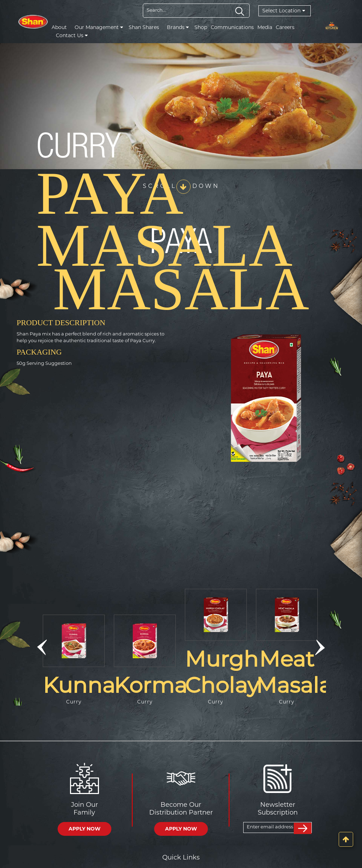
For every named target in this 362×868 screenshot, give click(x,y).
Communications (232, 27)
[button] (42, 647)
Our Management (99, 27)
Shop (201, 27)
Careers (285, 27)
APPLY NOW (84, 829)
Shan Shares (144, 27)
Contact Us (72, 35)
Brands (178, 27)
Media (265, 27)
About (59, 27)
